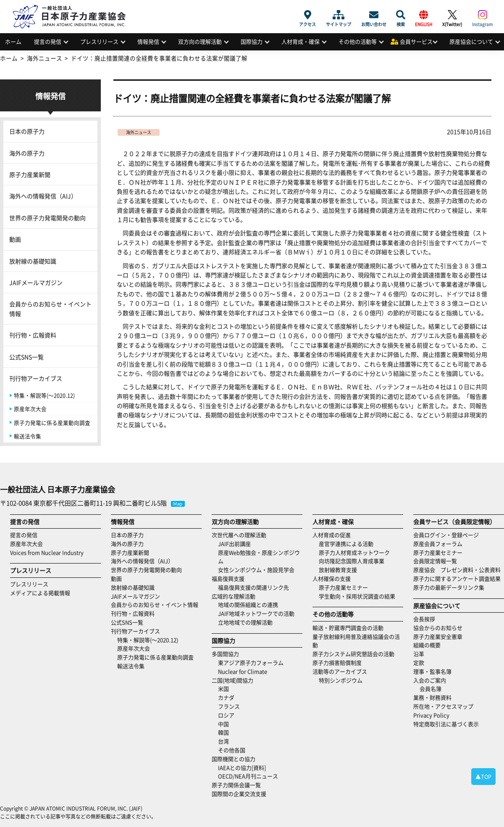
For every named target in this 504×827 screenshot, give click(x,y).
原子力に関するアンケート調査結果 (457, 578)
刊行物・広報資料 (33, 335)
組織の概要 (427, 645)
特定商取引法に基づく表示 (446, 724)
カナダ (226, 697)
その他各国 (232, 750)
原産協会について (471, 41)
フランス (229, 706)
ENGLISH (424, 15)
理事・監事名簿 (432, 671)
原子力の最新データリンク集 (449, 587)
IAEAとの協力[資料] (242, 768)
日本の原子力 (27, 131)
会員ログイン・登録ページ (446, 535)
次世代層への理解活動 (239, 535)
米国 (223, 689)
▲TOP (483, 776)
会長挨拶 (424, 619)
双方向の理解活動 (200, 41)
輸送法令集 (28, 436)
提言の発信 (48, 41)
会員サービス (416, 41)
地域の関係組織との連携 (248, 604)
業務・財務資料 (432, 697)
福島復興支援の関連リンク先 (253, 587)
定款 (419, 662)
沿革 (419, 654)
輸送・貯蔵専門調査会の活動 (348, 628)
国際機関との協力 (234, 759)
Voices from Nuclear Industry (47, 552)
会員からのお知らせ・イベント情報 (50, 308)
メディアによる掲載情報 (40, 593)
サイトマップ (339, 15)
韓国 (223, 732)
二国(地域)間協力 (232, 680)
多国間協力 (225, 654)
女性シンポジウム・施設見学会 (256, 570)
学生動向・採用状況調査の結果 (360, 596)
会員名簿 (430, 689)
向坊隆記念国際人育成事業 (352, 561)
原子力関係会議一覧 (236, 785)
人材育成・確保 (301, 41)
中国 (223, 724)
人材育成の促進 (332, 535)
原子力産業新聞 (30, 174)
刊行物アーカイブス (36, 378)
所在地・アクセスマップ (443, 706)
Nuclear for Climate (243, 671)
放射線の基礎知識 (33, 261)
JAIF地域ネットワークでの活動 (256, 613)
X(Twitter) (452, 15)
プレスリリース (99, 41)
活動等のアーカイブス (340, 671)
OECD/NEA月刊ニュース (248, 776)
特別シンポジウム (341, 680)
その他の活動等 (358, 41)
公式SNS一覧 (26, 357)
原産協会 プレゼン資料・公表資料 (457, 570)
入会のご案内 (430, 680)
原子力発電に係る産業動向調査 (52, 423)
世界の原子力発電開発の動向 (47, 218)
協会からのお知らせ (438, 628)
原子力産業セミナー (343, 587)
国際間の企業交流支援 (239, 794)
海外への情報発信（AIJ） (43, 196)
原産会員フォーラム (438, 544)
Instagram (482, 15)
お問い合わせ (374, 15)
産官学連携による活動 (346, 544)
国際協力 (252, 41)
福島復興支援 (228, 578)
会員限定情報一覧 (435, 561)
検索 (401, 15)
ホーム (13, 41)
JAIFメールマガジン (36, 282)
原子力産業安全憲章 (438, 636)
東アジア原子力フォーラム (251, 662)
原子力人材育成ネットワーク (354, 552)
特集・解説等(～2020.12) (44, 395)
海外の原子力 (27, 153)
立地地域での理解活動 (245, 622)
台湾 (223, 741)
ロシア (226, 715)
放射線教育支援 (338, 570)
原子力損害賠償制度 (337, 662)
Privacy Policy (431, 715)
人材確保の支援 (332, 578)
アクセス (307, 15)
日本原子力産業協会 (73, 7)
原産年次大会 (30, 409)
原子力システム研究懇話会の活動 (353, 654)
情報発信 (148, 41)
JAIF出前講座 (234, 544)
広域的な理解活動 (234, 596)
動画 (15, 239)
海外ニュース (139, 132)
